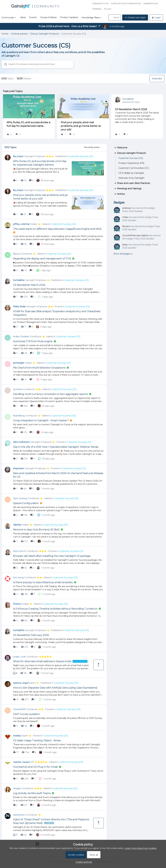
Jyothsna (18, 389)
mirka (125, 217)
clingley (17, 788)
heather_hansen (21, 762)
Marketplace (151, 3)
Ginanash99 (19, 709)
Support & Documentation (126, 3)
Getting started (19, 34)
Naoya (16, 254)
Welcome (120, 148)
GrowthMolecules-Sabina (135, 235)
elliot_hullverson (21, 442)
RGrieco (17, 604)
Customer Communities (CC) (134, 168)
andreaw (127, 208)
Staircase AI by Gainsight (131, 178)
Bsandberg (19, 416)
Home (5, 34)
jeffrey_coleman (21, 224)
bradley (17, 736)
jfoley (125, 245)
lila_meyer (18, 156)
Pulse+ (108, 9)
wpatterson (19, 815)
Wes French (19, 551)
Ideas (23, 17)
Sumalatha (128, 99)
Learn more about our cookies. (141, 848)
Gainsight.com (100, 3)
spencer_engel (21, 683)
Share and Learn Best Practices (132, 183)
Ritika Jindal (19, 307)
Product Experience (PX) (131, 163)
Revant (126, 226)
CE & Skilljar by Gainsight (131, 173)
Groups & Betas (48, 17)
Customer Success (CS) (131, 158)
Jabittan (17, 525)
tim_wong (18, 578)
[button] (115, 18)
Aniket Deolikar (21, 336)
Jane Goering (20, 498)
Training (97, 9)
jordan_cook (19, 657)
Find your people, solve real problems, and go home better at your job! (81, 126)
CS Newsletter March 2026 (131, 109)
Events (33, 17)
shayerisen (19, 468)
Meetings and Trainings (127, 189)
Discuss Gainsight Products (44, 34)
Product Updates (69, 17)
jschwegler (19, 363)
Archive (119, 194)
